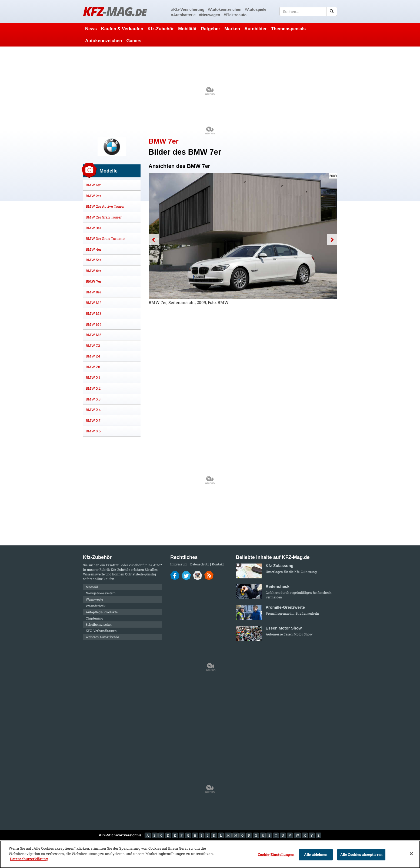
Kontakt (218, 564)
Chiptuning (94, 618)
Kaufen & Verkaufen (122, 29)
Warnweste (94, 599)
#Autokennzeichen (225, 9)
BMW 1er (93, 185)
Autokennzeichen (104, 41)
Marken (232, 29)
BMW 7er (94, 281)
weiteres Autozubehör (102, 637)
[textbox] (308, 11)
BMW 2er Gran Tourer (104, 217)
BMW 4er (94, 249)
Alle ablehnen (316, 854)
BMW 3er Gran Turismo (105, 238)
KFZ (115, 11)
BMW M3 (94, 313)
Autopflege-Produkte (102, 612)
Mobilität (187, 29)
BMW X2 (93, 388)
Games (134, 41)
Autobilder (256, 29)
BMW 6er (93, 271)
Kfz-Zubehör (161, 29)
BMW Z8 (93, 367)
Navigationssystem (101, 593)
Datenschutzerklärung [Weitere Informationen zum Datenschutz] (29, 859)
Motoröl (92, 587)
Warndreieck (96, 606)
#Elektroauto (235, 15)
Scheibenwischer (99, 624)
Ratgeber (211, 29)
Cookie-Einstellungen (276, 854)
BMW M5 (94, 335)
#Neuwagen (210, 15)
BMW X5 (93, 420)
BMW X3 (93, 399)
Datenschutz (200, 564)
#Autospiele (256, 9)
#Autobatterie (183, 15)
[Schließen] (411, 854)
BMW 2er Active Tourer (105, 206)
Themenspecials (288, 29)
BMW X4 (93, 410)
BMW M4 (94, 324)
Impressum (179, 564)
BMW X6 (93, 431)
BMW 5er (93, 260)
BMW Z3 (93, 346)
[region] (210, 854)
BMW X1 (93, 377)
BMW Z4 (93, 356)
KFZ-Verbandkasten (101, 631)
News (91, 29)
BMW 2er (93, 196)
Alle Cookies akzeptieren (361, 854)
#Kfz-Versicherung (188, 9)
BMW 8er (93, 292)
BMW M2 (94, 303)
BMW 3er (93, 228)
